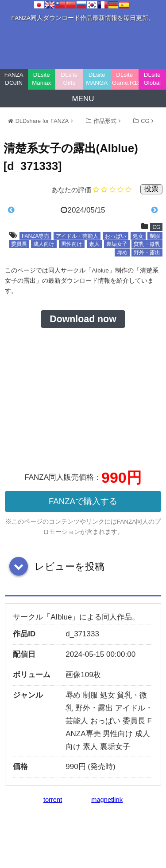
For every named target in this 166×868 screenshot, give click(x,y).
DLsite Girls (69, 79)
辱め (122, 253)
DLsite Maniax (41, 79)
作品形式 (105, 121)
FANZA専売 (35, 236)
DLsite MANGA (97, 79)
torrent (53, 800)
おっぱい (116, 236)
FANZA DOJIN (14, 79)
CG (145, 121)
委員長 (19, 244)
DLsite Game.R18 (125, 79)
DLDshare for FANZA (42, 121)
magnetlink (107, 800)
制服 (155, 236)
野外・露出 (147, 253)
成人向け (44, 244)
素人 (94, 244)
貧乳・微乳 (147, 244)
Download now (83, 319)
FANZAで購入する (83, 501)
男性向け (72, 244)
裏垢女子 (117, 244)
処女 (138, 236)
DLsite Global (152, 79)
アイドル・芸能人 (77, 236)
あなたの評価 (71, 190)
